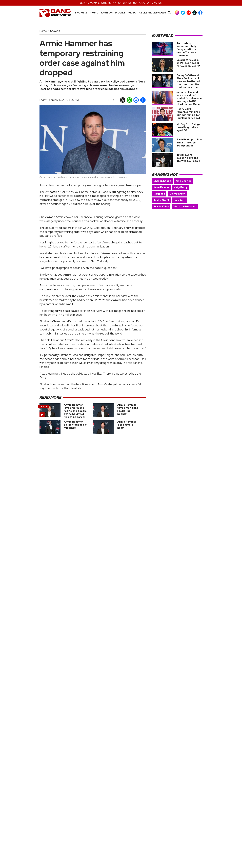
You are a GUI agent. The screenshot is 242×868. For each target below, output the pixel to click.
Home (43, 31)
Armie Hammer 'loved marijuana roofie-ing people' (128, 409)
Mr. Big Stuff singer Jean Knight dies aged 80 (189, 127)
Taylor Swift (161, 200)
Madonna (159, 194)
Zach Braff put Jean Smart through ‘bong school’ (189, 143)
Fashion (107, 13)
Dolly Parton (177, 194)
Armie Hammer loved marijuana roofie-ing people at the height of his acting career (75, 411)
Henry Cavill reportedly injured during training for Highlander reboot (188, 113)
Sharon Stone (162, 181)
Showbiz (81, 13)
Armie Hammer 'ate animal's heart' (127, 425)
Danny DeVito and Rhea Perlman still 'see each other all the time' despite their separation (188, 81)
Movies (120, 13)
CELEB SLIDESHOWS (153, 13)
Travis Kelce (161, 207)
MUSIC (94, 13)
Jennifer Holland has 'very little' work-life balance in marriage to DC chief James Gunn (189, 98)
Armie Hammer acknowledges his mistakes (75, 425)
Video (132, 13)
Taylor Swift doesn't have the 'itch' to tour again (188, 158)
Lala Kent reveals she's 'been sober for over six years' (188, 63)
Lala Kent (180, 200)
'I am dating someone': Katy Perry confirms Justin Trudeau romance (186, 49)
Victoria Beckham (185, 207)
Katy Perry (181, 187)
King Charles (184, 181)
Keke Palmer (161, 187)
